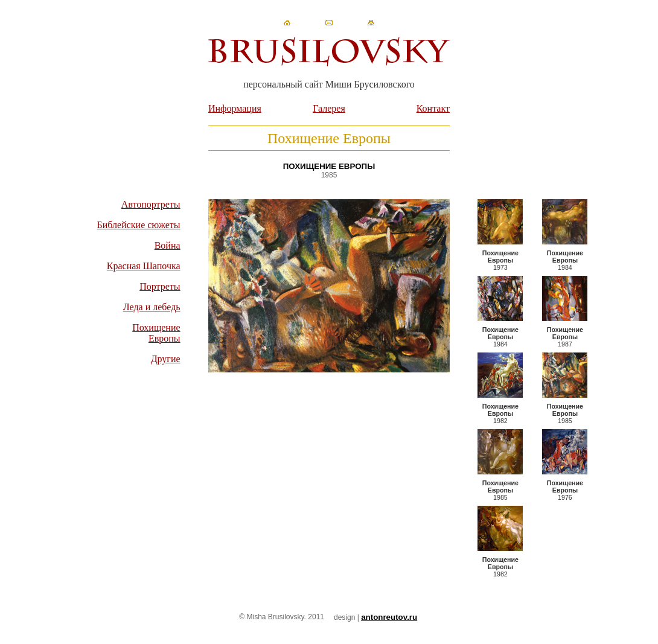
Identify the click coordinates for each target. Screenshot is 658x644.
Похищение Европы (156, 333)
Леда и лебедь (152, 307)
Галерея (329, 108)
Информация (235, 108)
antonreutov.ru (389, 617)
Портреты (160, 286)
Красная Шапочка (144, 266)
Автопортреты (151, 204)
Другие (166, 359)
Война (168, 245)
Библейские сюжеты (139, 225)
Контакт (433, 108)
